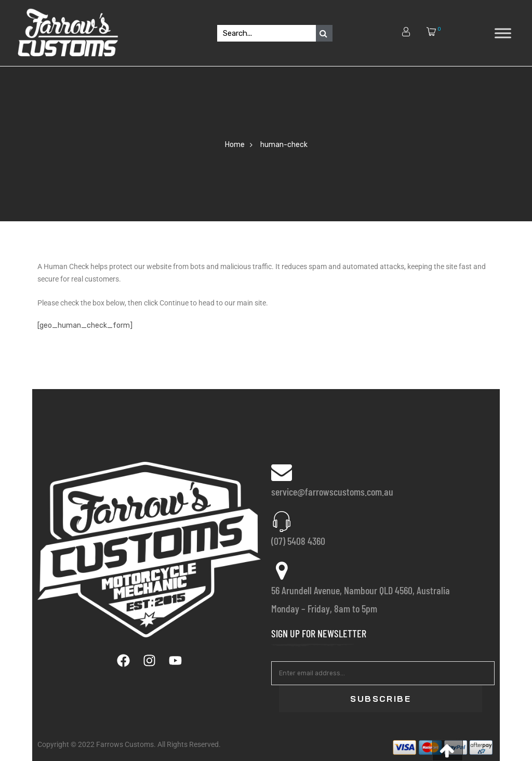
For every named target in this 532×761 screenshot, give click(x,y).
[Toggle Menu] (503, 33)
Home (235, 145)
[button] (448, 750)
